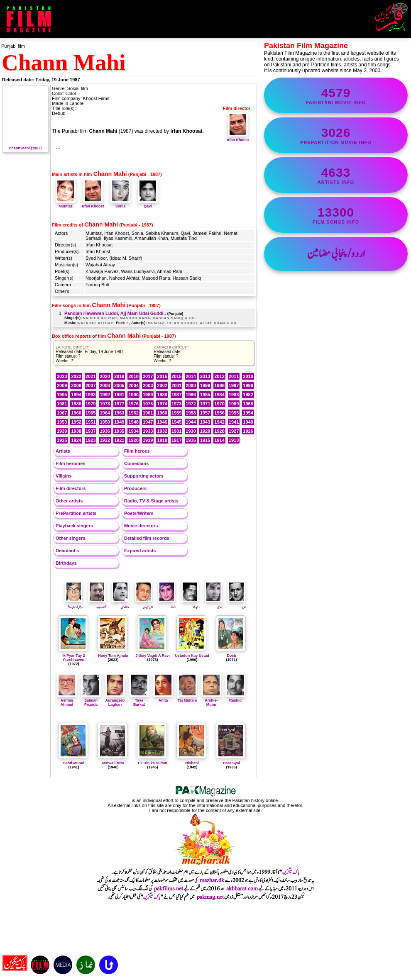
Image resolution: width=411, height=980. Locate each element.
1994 (76, 395)
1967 (62, 413)
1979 (91, 404)
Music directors (141, 526)
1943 (205, 422)
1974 (162, 404)
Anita (163, 698)
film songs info (336, 215)
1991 (119, 395)
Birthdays (66, 563)
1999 (205, 385)
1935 (119, 431)
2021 (91, 376)
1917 (176, 440)
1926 (248, 431)
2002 (162, 385)
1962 (133, 413)
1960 (162, 413)
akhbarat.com (242, 889)
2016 (162, 376)
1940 (248, 422)
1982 (248, 395)
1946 (162, 422)
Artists (63, 451)
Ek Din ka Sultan (153, 763)
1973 (176, 404)
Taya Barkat (139, 700)
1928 (219, 431)
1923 (91, 440)
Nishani (192, 763)
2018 (133, 376)
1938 (76, 431)
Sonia (120, 204)
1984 (219, 395)
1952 (76, 422)
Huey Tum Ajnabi (113, 656)
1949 (119, 422)
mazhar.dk (212, 880)
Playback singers (74, 526)
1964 (105, 413)
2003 (148, 385)
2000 (191, 385)
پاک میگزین (291, 872)
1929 (205, 431)
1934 (133, 431)
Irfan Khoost (238, 138)
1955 (234, 413)
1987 (176, 395)
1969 (234, 404)
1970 (219, 404)
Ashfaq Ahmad (67, 700)
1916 (191, 440)
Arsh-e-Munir (211, 700)
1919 (148, 440)
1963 (119, 413)
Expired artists (140, 551)
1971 (205, 404)
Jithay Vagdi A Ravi (152, 656)
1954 (248, 413)
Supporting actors (144, 476)
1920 (133, 440)
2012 (219, 376)
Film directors (71, 488)
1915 (205, 440)
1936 (105, 431)
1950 (105, 422)
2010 (248, 376)
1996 (248, 385)
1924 (76, 440)
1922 (105, 440)
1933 (148, 431)
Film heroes (137, 451)
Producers (135, 488)
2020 (105, 376)
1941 (234, 422)
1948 (133, 422)
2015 (176, 376)
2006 (105, 385)
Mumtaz (66, 204)
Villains (64, 476)
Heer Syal (231, 763)
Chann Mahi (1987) (25, 146)
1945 (176, 422)
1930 (191, 431)
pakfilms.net (169, 889)
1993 (91, 395)
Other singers (71, 538)
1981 (62, 404)
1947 (148, 422)
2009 (62, 385)
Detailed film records (147, 538)
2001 (176, 385)
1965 (91, 413)
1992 (105, 395)
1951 (91, 422)
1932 (162, 431)
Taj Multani (187, 698)
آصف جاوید (97, 605)
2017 (148, 376)
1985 (205, 395)
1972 (191, 404)
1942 (219, 422)
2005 (119, 385)
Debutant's (67, 551)
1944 (191, 422)
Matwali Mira (113, 763)
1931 (176, 431)
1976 (133, 404)
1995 (62, 395)
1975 (148, 404)
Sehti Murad (74, 763)
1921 (119, 440)
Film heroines (71, 463)
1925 (62, 440)
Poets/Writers (139, 513)
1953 (62, 422)
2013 (205, 376)
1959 (176, 413)
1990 (133, 395)
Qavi (148, 204)
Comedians (136, 463)
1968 (248, 404)
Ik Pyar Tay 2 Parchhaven (73, 658)
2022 (76, 376)
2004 (133, 385)
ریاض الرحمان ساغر (74, 605)
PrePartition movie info (336, 135)
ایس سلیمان (144, 605)
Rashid (235, 698)
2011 (234, 376)
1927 (234, 431)
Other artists (69, 501)
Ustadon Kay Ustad (192, 656)
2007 (91, 385)
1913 (234, 440)
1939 (62, 431)
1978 (105, 404)
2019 (119, 376)
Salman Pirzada (91, 700)
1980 (76, 404)
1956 (219, 413)
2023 (62, 376)
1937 (91, 431)
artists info (336, 175)
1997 (234, 385)
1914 (219, 440)
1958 (191, 413)
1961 (148, 413)
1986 (191, 395)
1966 (76, 413)
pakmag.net (210, 897)
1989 (148, 395)
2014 (191, 376)
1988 (162, 395)
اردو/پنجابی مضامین (336, 254)
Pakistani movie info (336, 95)
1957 (205, 413)
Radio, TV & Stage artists (151, 501)
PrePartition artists (76, 513)
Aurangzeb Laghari (115, 700)
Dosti (231, 656)
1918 (162, 440)
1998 (219, 385)
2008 (76, 385)
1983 (234, 395)
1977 (119, 404)
